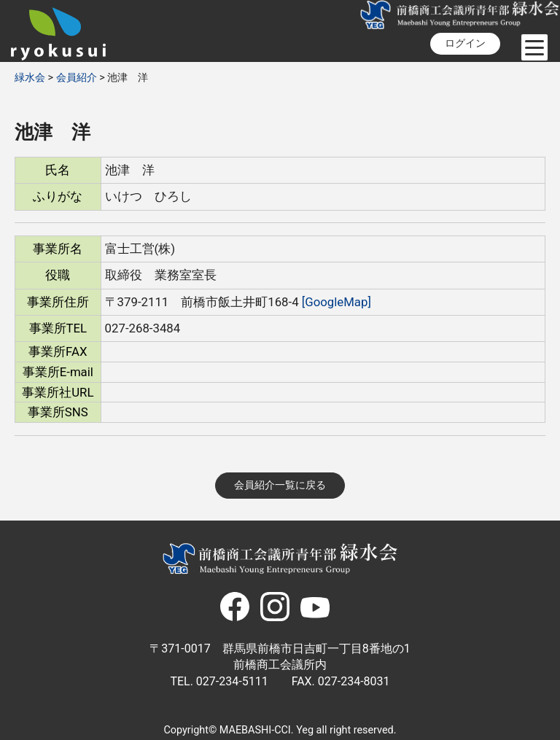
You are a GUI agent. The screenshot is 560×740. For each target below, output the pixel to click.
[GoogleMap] (337, 302)
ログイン (465, 43)
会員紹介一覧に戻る (280, 485)
